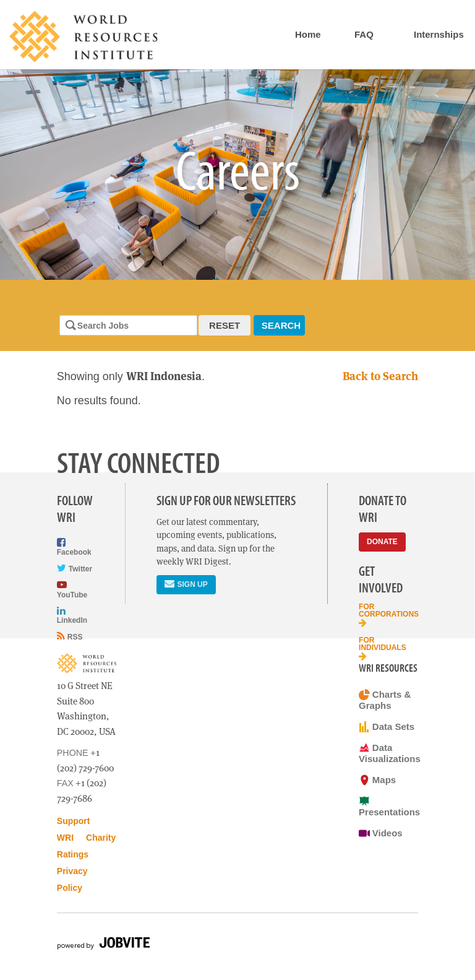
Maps (377, 780)
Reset (225, 325)
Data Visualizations (388, 753)
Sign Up (186, 583)
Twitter (75, 568)
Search (281, 325)
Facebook (74, 547)
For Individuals (383, 648)
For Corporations (388, 615)
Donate (382, 542)
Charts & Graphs (385, 700)
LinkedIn (72, 615)
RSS (70, 636)
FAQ (364, 34)
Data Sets (387, 727)
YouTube (72, 589)
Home (308, 34)
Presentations (388, 806)
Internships (439, 34)
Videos (381, 833)
